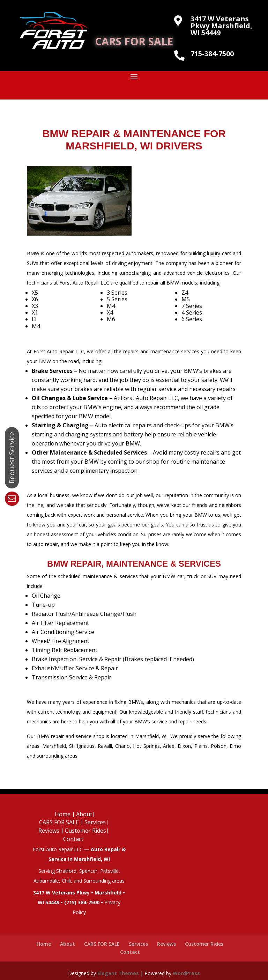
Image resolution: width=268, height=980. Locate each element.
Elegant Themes (118, 973)
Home (63, 814)
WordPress (186, 973)
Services (95, 822)
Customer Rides (85, 831)
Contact (73, 839)
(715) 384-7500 (82, 902)
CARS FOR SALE (134, 41)
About (84, 814)
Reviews (49, 831)
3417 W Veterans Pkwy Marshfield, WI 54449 (221, 26)
